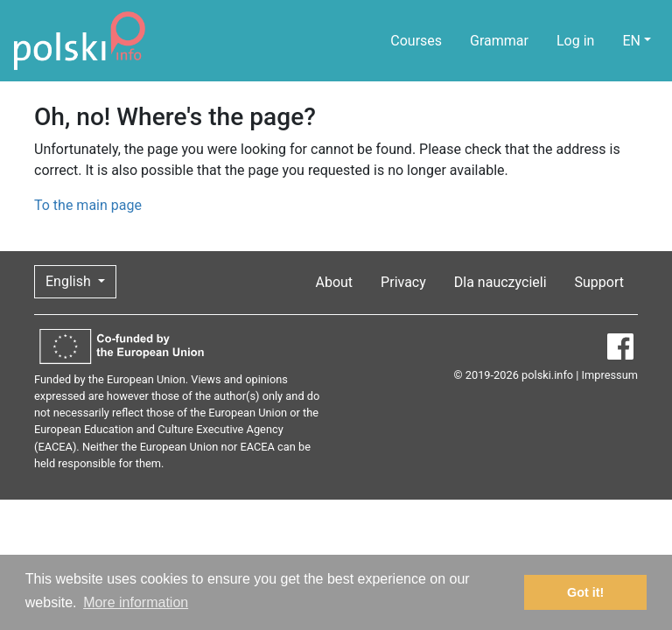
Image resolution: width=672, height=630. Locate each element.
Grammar (499, 41)
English (70, 281)
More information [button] (136, 602)
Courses (416, 41)
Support (599, 282)
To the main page (88, 205)
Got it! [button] (585, 592)
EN (631, 41)
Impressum (610, 375)
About (335, 282)
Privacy (403, 282)
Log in (575, 41)
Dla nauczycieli (500, 282)
